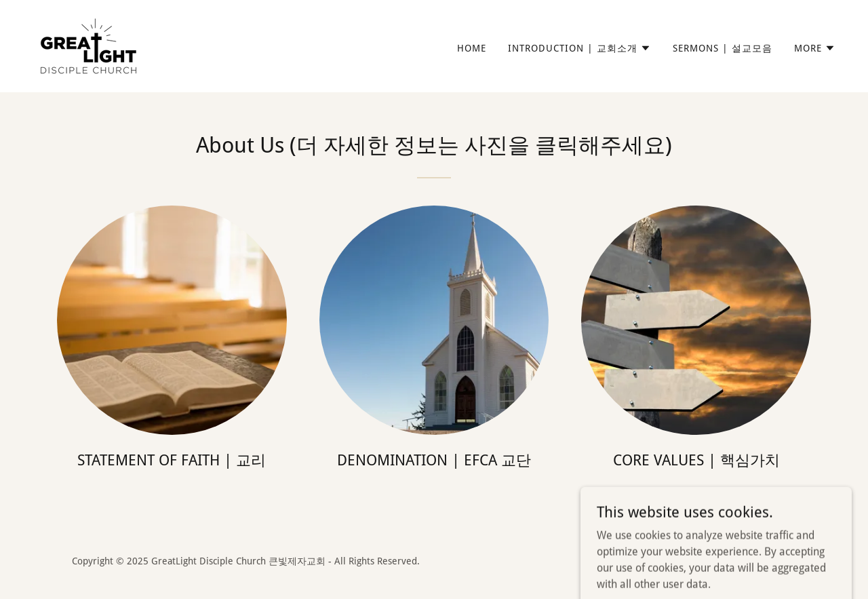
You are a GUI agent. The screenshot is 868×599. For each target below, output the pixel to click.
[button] (579, 48)
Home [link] (472, 48)
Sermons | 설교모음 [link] (723, 48)
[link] (88, 45)
